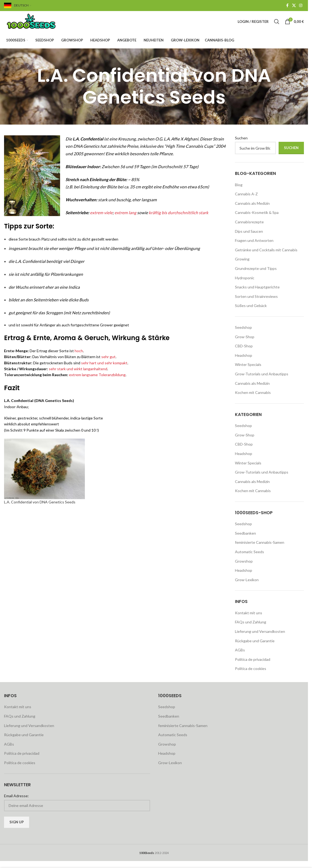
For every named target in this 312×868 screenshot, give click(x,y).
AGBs (240, 657)
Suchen (241, 145)
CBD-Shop (244, 353)
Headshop (244, 362)
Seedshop (243, 334)
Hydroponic (245, 285)
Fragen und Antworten (254, 248)
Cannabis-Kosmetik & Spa (257, 220)
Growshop (244, 568)
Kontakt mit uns (249, 620)
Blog (239, 192)
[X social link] (294, 6)
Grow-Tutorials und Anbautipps (262, 381)
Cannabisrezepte (249, 229)
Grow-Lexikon (247, 587)
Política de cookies (251, 676)
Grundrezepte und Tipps (256, 276)
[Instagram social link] (301, 6)
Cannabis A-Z (246, 201)
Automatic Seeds (249, 559)
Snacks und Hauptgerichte (257, 294)
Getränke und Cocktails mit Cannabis (266, 257)
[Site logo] (38, 25)
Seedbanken (245, 540)
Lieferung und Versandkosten (260, 639)
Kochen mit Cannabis (253, 400)
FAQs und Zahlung (251, 629)
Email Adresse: (16, 803)
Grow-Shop (245, 344)
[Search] (277, 25)
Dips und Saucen (249, 238)
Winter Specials (248, 372)
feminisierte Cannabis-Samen (260, 550)
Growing (242, 266)
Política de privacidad (253, 666)
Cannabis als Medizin (252, 210)
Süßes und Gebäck (251, 313)
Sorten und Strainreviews (256, 303)
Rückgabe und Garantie (255, 648)
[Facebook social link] (287, 6)
